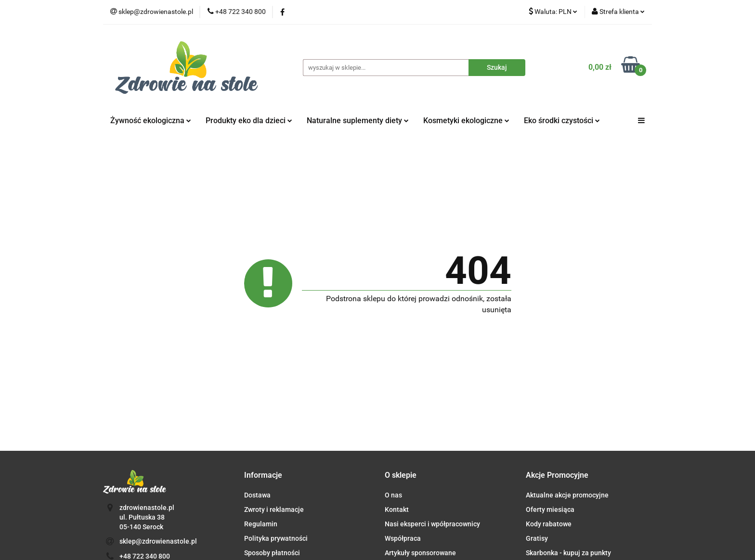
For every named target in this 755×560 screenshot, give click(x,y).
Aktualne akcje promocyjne (567, 495)
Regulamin (261, 524)
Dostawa (257, 495)
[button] (263, 476)
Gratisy (537, 538)
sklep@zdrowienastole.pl (158, 541)
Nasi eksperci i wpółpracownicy (432, 524)
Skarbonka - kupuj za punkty (568, 553)
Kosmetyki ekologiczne (466, 121)
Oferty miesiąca (550, 509)
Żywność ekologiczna (151, 121)
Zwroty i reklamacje (274, 509)
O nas (393, 495)
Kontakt (397, 509)
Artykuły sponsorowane (420, 553)
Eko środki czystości (562, 121)
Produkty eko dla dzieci (249, 121)
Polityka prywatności (276, 538)
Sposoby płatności (272, 553)
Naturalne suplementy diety (358, 121)
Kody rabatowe (549, 524)
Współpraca (403, 538)
